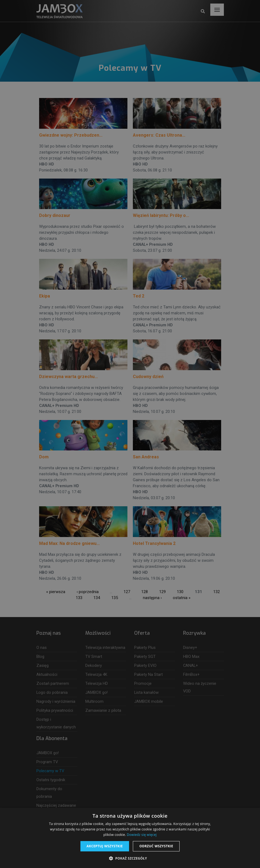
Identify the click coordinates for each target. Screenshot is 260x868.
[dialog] (130, 434)
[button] (130, 858)
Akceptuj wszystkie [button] (105, 846)
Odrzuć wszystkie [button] (156, 846)
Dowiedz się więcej (142, 835)
